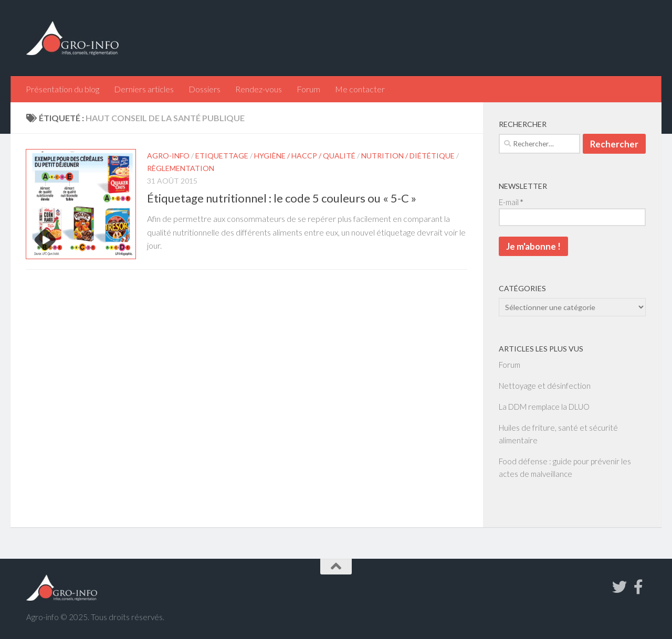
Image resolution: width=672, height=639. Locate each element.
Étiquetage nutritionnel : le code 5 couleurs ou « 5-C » (282, 198)
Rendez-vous (259, 89)
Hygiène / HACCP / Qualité (305, 156)
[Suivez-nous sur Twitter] (619, 587)
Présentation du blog (62, 89)
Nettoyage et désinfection (545, 386)
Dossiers (204, 89)
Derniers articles (144, 89)
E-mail (511, 202)
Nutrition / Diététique (408, 156)
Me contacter (360, 89)
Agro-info (168, 156)
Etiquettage (222, 156)
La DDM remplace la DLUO (544, 407)
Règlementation (181, 168)
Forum (308, 89)
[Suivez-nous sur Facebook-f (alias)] (638, 587)
